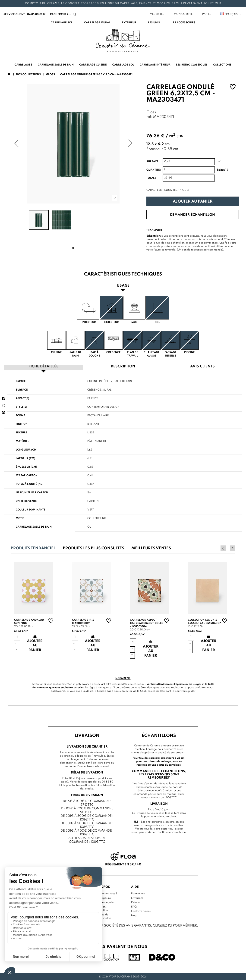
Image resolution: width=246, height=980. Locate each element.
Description (123, 366)
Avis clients (202, 366)
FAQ (134, 906)
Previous (226, 548)
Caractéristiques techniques (168, 190)
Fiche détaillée (43, 366)
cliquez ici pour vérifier (175, 925)
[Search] (64, 14)
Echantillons (138, 893)
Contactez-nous (141, 911)
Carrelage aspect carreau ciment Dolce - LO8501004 (147, 623)
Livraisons (137, 898)
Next (233, 548)
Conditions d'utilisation (101, 908)
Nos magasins (102, 898)
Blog (134, 915)
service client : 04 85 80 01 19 (24, 14)
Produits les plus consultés (93, 548)
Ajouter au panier (193, 202)
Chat (143, 691)
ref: (149, 117)
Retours (136, 902)
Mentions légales (104, 902)
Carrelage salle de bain (34, 527)
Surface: (153, 162)
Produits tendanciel (33, 548)
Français (231, 14)
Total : (151, 178)
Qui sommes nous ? (106, 893)
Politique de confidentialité (102, 916)
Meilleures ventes (151, 548)
